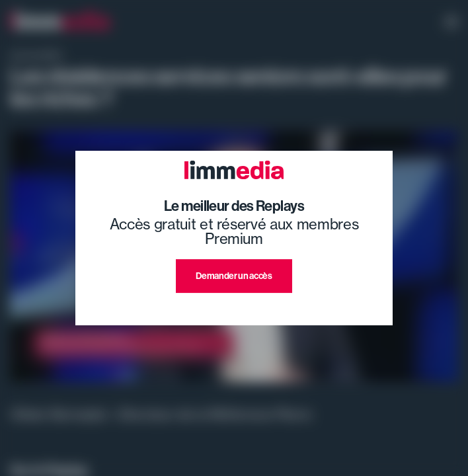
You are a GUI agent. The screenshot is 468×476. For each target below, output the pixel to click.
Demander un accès (234, 276)
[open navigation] (451, 23)
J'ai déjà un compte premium (234, 308)
